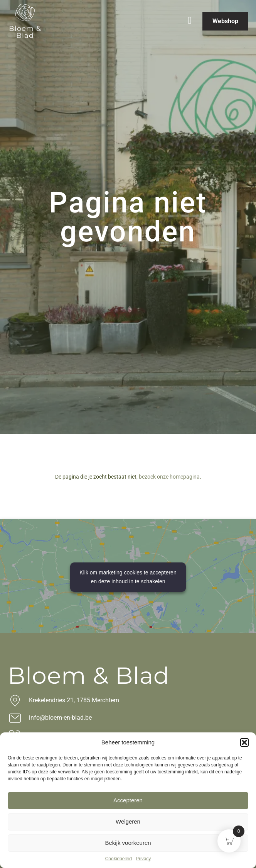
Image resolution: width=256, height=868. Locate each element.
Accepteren (128, 800)
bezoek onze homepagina (169, 477)
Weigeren (128, 821)
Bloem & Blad (25, 32)
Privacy (143, 859)
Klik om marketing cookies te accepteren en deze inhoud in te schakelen (128, 577)
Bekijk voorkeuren (128, 843)
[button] (244, 742)
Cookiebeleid (119, 859)
